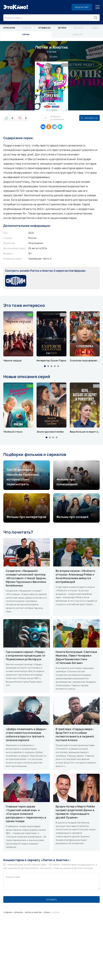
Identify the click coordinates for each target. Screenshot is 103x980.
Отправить (51, 900)
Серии (47, 912)
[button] (45, 366)
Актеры (62, 28)
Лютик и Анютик (33, 912)
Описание (9, 28)
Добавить (53, 118)
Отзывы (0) (44, 28)
